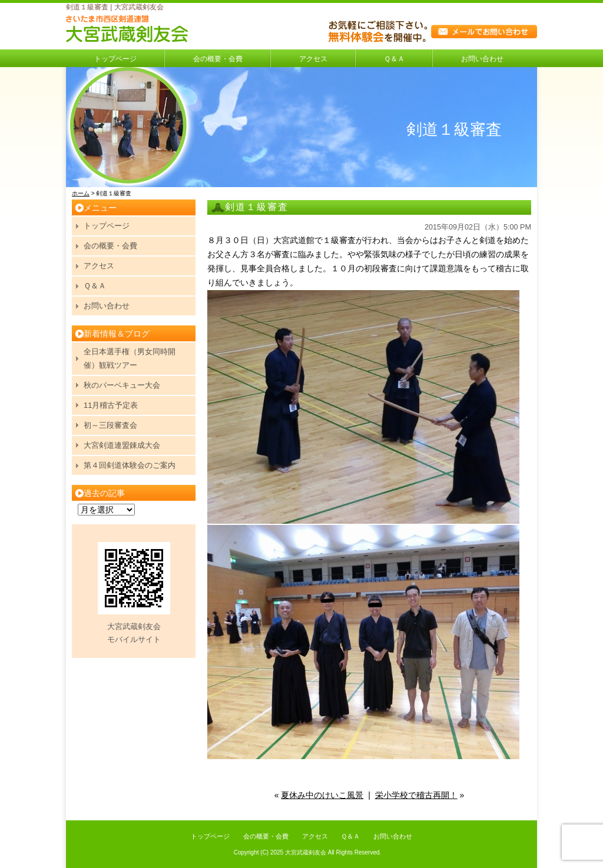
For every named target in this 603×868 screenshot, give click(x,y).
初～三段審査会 (110, 425)
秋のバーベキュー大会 (122, 385)
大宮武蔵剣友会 (306, 852)
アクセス (313, 59)
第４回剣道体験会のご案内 (130, 465)
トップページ (115, 59)
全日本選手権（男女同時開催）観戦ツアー (130, 358)
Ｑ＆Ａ (394, 59)
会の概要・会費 (218, 59)
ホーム (81, 193)
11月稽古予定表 (111, 405)
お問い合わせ (482, 59)
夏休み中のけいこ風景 (322, 795)
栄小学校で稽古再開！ (416, 795)
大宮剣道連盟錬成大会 (122, 445)
